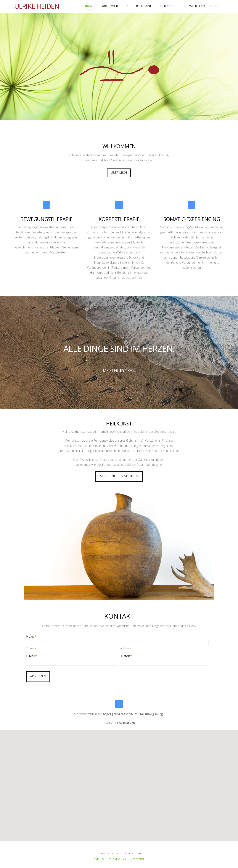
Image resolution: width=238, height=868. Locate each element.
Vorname (31, 648)
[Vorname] (71, 643)
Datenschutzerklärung (110, 855)
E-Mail (32, 656)
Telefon (125, 656)
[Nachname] (164, 643)
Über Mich (119, 173)
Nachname (125, 648)
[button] (128, 778)
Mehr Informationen (119, 476)
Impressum (137, 855)
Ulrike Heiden (37, 6)
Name (31, 637)
